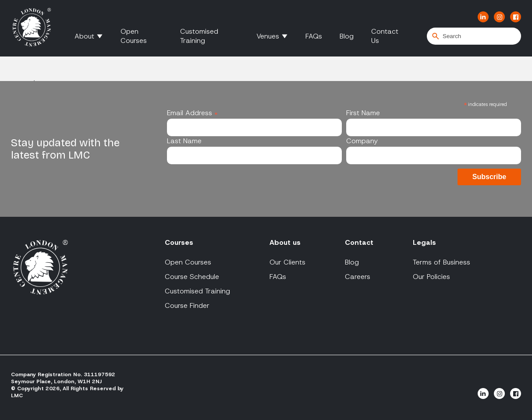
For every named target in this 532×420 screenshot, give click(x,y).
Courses (179, 242)
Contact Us (385, 36)
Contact (359, 242)
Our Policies (431, 277)
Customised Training (199, 36)
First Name (363, 113)
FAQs (314, 36)
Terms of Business (442, 262)
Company (362, 141)
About (84, 36)
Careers (358, 277)
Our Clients (287, 262)
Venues (268, 36)
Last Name (184, 141)
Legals (424, 242)
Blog (347, 36)
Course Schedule (192, 277)
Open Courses (134, 36)
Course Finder (187, 305)
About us (285, 242)
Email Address (192, 113)
